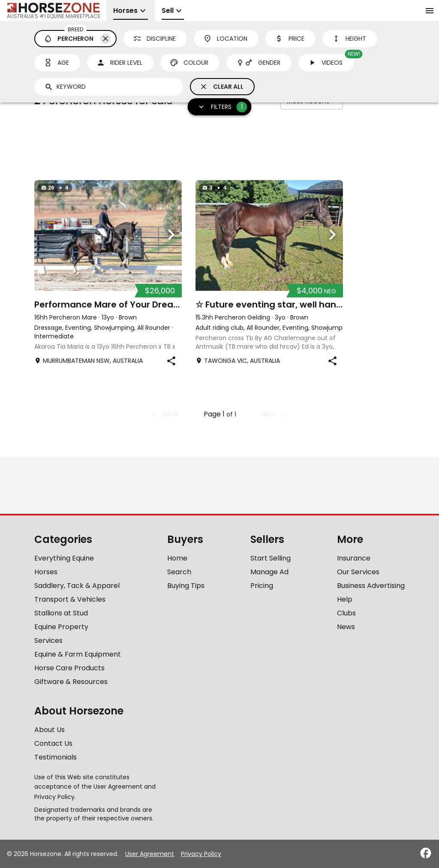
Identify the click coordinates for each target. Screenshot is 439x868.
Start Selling (271, 558)
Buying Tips (186, 586)
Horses (46, 572)
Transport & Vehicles (70, 599)
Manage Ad (269, 572)
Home (177, 558)
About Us (50, 730)
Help (345, 599)
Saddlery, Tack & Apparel (77, 586)
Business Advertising (371, 586)
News (346, 627)
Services (48, 640)
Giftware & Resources (71, 682)
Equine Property (61, 627)
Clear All (221, 87)
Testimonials (56, 757)
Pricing (262, 586)
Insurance (354, 558)
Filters (220, 107)
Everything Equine (64, 558)
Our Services (358, 572)
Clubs (346, 613)
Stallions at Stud (61, 613)
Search (179, 572)
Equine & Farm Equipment (78, 654)
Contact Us (53, 743)
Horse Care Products (69, 668)
